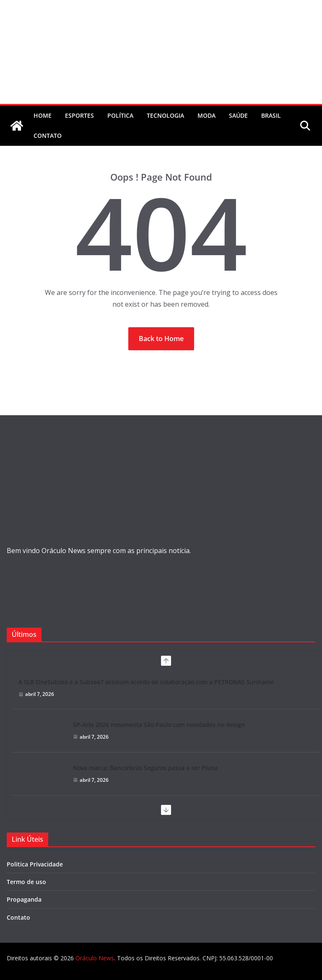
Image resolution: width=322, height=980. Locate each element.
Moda (206, 115)
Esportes (79, 115)
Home (43, 115)
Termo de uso (26, 882)
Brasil (271, 115)
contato (48, 136)
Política (120, 115)
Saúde (238, 115)
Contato (18, 917)
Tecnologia (165, 115)
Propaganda (24, 899)
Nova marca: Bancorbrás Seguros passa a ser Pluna (145, 768)
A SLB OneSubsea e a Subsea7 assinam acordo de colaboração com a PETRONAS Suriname (146, 682)
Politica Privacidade (35, 864)
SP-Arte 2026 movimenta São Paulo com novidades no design (159, 725)
